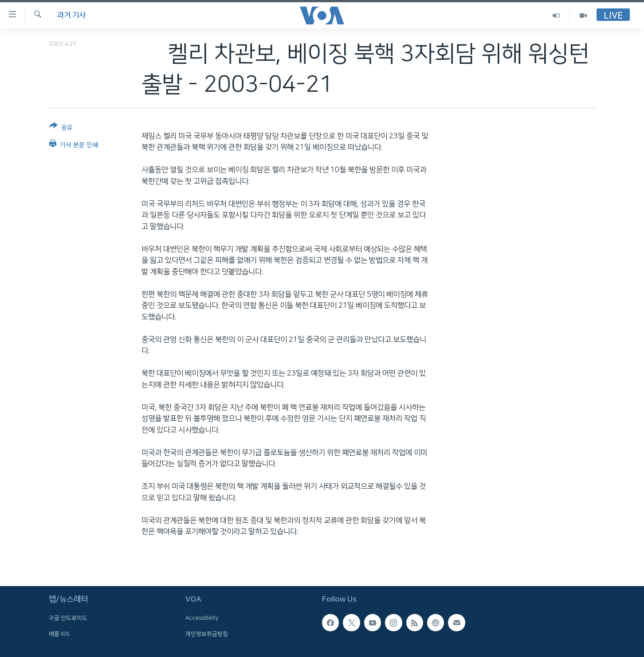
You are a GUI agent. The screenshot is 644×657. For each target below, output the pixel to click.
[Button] (61, 128)
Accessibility (202, 618)
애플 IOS (59, 634)
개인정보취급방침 (207, 634)
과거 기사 (71, 15)
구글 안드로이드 (68, 618)
